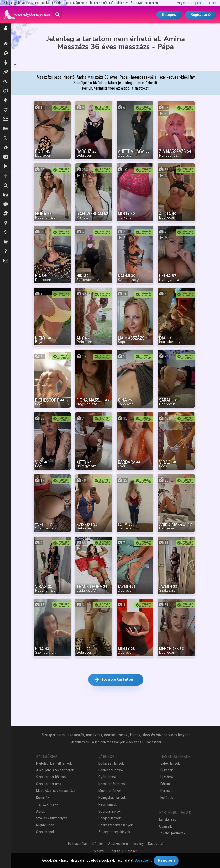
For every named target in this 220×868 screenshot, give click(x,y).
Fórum (165, 784)
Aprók (6, 119)
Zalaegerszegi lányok (114, 832)
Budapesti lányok (111, 763)
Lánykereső (168, 819)
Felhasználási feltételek (86, 844)
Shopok (6, 147)
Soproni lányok (109, 811)
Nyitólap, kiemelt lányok (54, 763)
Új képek (6, 157)
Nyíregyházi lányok (112, 798)
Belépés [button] (169, 15)
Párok (6, 91)
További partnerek (172, 833)
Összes (6, 53)
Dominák (6, 82)
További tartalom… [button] (116, 679)
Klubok (6, 138)
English (196, 3)
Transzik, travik (6, 110)
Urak (6, 100)
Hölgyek (6, 63)
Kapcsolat (156, 844)
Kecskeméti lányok (113, 784)
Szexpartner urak (49, 784)
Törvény (138, 844)
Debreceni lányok (111, 770)
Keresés (166, 791)
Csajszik (166, 826)
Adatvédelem (118, 844)
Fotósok (167, 798)
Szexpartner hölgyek (51, 777)
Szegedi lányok (109, 818)
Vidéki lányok (170, 763)
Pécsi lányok (108, 804)
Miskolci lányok (110, 791)
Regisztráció (201, 15)
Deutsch (211, 3)
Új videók (6, 166)
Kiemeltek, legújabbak (6, 44)
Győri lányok (107, 777)
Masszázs (6, 72)
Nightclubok (45, 825)
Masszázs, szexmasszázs (56, 791)
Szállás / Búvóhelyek (6, 129)
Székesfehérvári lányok (116, 825)
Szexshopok (45, 832)
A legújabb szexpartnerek (55, 770)
